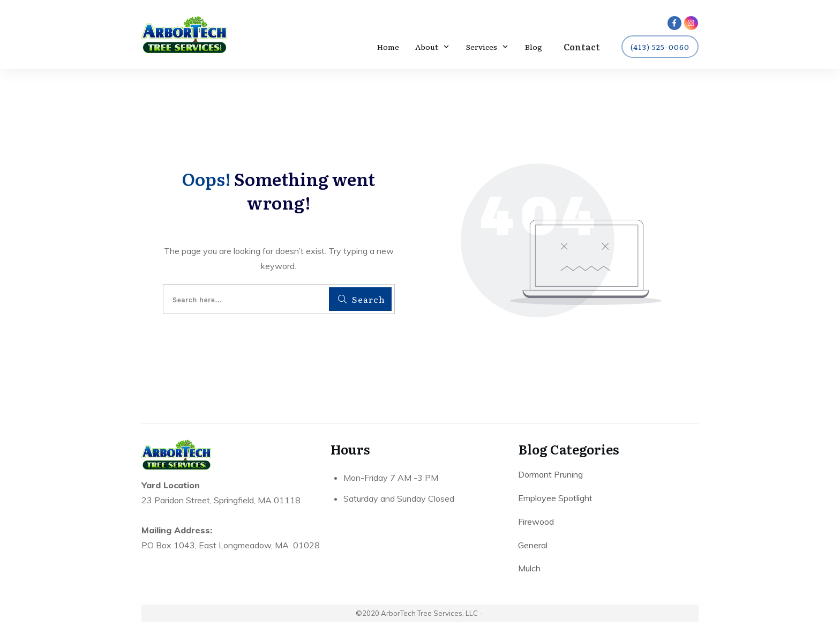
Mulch (529, 569)
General (533, 546)
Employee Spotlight (555, 499)
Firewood (536, 523)
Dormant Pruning (550, 475)
